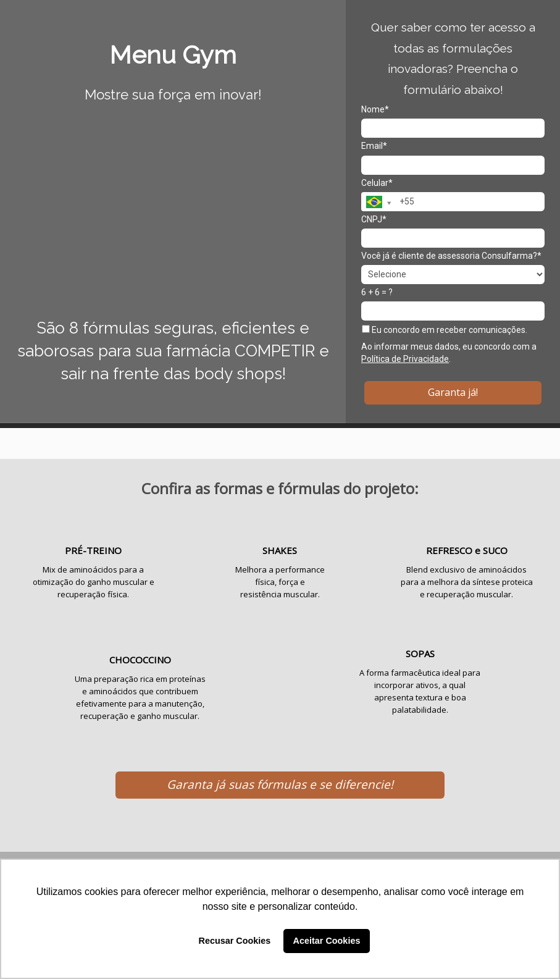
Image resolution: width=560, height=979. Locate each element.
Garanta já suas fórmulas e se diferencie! (280, 784)
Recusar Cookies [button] (235, 941)
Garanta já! (453, 392)
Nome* (375, 109)
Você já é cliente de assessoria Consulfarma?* (451, 256)
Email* (374, 146)
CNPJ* (374, 219)
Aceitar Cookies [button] (327, 941)
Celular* (377, 183)
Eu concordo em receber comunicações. (445, 330)
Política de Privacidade (405, 359)
